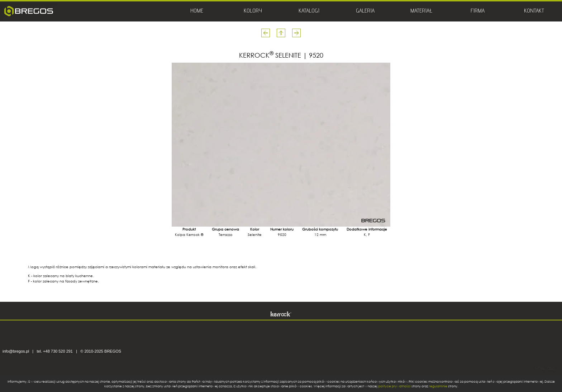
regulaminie (438, 386)
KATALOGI (309, 11)
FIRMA (478, 11)
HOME (197, 11)
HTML (540, 368)
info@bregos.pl (16, 351)
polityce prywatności (394, 386)
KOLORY (253, 11)
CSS (551, 368)
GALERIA (365, 11)
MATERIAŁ (421, 11)
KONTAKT (534, 11)
